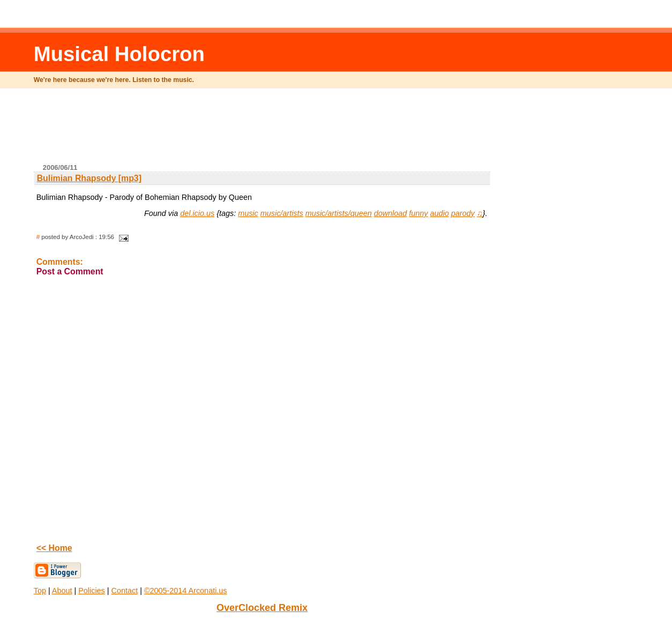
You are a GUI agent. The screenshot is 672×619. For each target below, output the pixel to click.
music (248, 213)
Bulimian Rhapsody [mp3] (89, 178)
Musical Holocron (119, 54)
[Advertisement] (262, 130)
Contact (125, 591)
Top (40, 591)
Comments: (60, 262)
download (391, 213)
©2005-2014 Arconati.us (186, 591)
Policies (92, 591)
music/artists (282, 213)
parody (463, 213)
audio (440, 213)
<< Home (54, 548)
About (62, 591)
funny (418, 213)
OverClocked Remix (262, 608)
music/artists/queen (339, 213)
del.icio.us (197, 213)
